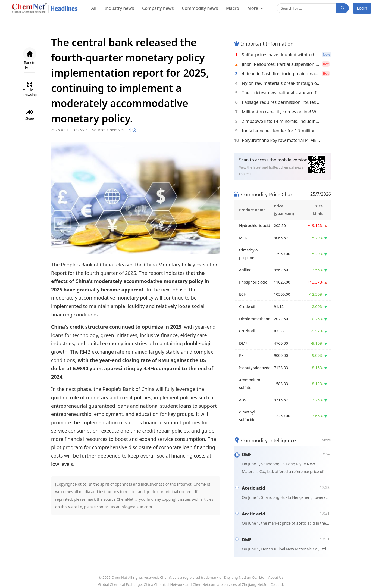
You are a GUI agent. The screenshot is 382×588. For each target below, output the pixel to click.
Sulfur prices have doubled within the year (281, 55)
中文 (133, 130)
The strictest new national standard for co (281, 93)
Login (362, 8)
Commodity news (200, 8)
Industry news (119, 8)
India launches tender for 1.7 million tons (281, 131)
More (253, 8)
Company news (158, 8)
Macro (233, 8)
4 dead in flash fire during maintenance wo (281, 74)
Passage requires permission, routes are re (281, 102)
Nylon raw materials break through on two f (281, 83)
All (94, 8)
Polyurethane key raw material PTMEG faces (281, 140)
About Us (276, 577)
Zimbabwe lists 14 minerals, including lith (281, 121)
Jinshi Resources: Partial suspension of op (281, 64)
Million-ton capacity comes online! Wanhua (281, 112)
